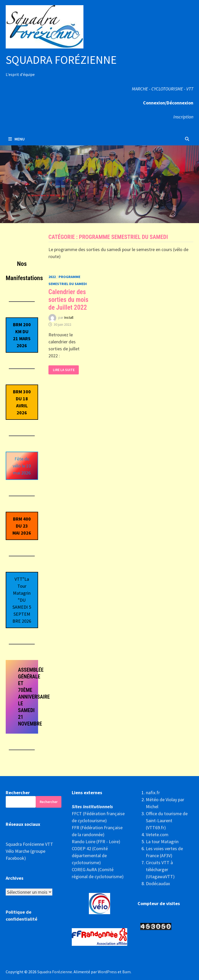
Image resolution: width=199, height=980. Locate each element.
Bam (126, 972)
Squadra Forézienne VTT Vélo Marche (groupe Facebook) (29, 851)
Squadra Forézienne (61, 60)
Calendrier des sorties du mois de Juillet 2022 (68, 300)
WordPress (107, 972)
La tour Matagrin (162, 841)
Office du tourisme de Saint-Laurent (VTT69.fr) (167, 821)
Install (69, 317)
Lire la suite (64, 370)
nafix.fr (153, 793)
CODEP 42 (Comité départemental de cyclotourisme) (90, 855)
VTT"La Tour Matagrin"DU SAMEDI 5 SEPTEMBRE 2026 (22, 600)
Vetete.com (157, 835)
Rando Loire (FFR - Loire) (96, 841)
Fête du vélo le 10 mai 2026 (22, 466)
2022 (52, 277)
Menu (16, 139)
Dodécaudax (158, 883)
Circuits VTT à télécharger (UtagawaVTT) (160, 869)
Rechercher (18, 793)
